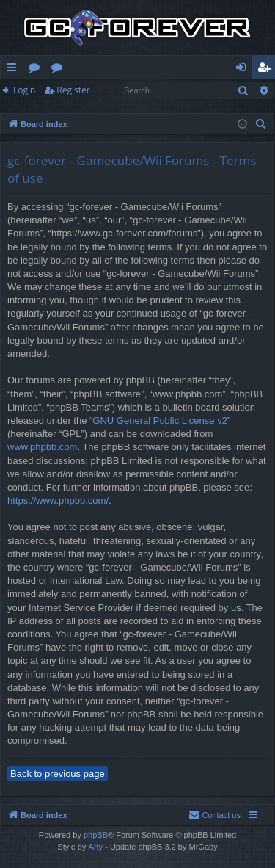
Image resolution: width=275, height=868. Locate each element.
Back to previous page (58, 774)
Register (73, 90)
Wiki (60, 70)
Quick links (14, 70)
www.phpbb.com (42, 447)
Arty (96, 847)
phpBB (96, 835)
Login (24, 90)
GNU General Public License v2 (160, 420)
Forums (37, 70)
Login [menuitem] (244, 70)
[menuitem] (261, 124)
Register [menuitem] (267, 70)
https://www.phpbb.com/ (58, 500)
